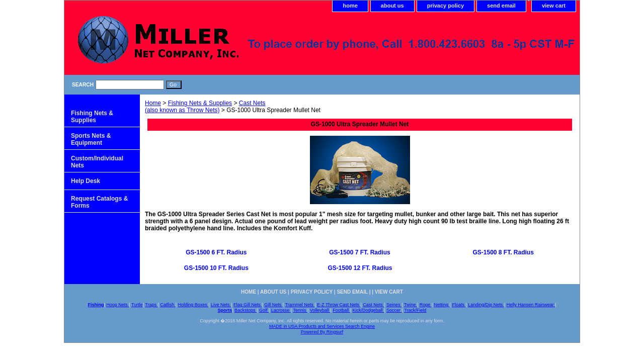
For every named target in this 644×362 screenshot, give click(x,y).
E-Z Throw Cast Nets (339, 305)
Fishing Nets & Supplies (200, 103)
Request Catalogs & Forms (99, 202)
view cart (554, 6)
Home (153, 103)
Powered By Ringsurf (322, 332)
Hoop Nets (117, 305)
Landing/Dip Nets (486, 305)
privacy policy (446, 6)
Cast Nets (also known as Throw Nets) (205, 107)
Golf (264, 310)
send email (501, 6)
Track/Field (415, 310)
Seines (394, 305)
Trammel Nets (300, 305)
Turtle (137, 305)
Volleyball (320, 310)
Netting (442, 305)
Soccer (394, 310)
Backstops (246, 310)
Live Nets (221, 305)
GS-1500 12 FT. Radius (360, 268)
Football (341, 310)
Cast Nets (373, 305)
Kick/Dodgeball (369, 310)
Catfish (168, 305)
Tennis (300, 310)
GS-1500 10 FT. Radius (216, 268)
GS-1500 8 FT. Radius (503, 252)
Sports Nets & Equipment (91, 139)
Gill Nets (273, 305)
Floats (459, 305)
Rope (426, 305)
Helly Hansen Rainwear (531, 305)
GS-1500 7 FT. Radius (359, 252)
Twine (411, 305)
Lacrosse (281, 310)
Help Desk (86, 181)
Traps (151, 305)
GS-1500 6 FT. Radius (216, 252)
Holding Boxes (193, 305)
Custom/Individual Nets (97, 162)
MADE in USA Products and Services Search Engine (322, 326)
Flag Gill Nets (248, 305)
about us (392, 6)
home (350, 6)
